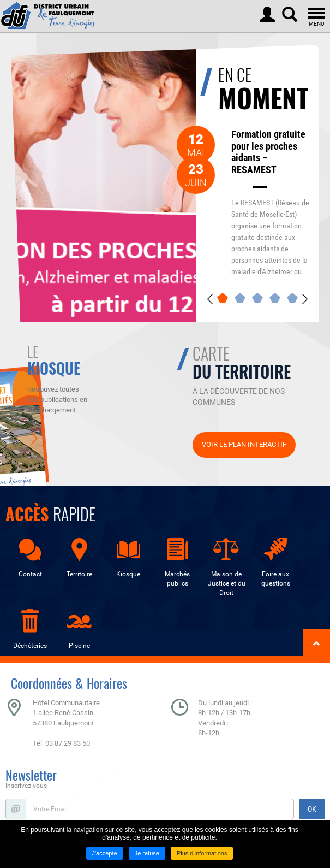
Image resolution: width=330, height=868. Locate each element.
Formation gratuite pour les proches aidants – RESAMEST (268, 152)
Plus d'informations (202, 853)
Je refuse (147, 853)
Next (305, 299)
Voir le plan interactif (244, 444)
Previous (210, 299)
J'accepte (105, 853)
